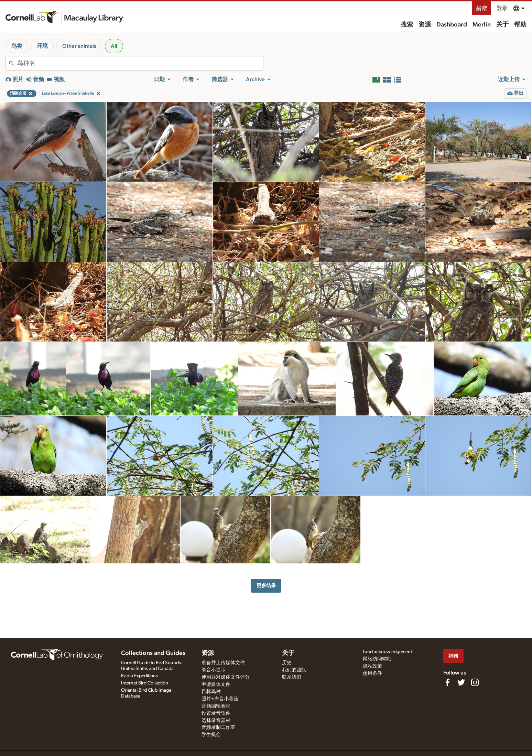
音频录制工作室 (218, 727)
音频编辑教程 (216, 706)
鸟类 (17, 46)
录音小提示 (214, 670)
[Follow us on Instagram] (475, 682)
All (114, 46)
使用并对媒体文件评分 (226, 677)
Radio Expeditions (139, 676)
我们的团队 (294, 670)
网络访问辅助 (377, 659)
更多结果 (266, 586)
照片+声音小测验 (220, 699)
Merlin (482, 25)
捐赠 (481, 8)
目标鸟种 (211, 692)
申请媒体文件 (216, 684)
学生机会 (211, 735)
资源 (425, 25)
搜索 (407, 25)
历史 (287, 663)
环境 (42, 46)
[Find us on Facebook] (447, 682)
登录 (502, 8)
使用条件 (372, 673)
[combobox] (140, 63)
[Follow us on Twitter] (461, 682)
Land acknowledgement (387, 652)
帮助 (520, 25)
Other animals (79, 46)
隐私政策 (372, 666)
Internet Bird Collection (145, 683)
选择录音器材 (216, 721)
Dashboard (452, 25)
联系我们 (292, 677)
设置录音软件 (216, 713)
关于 (502, 25)
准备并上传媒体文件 (223, 663)
